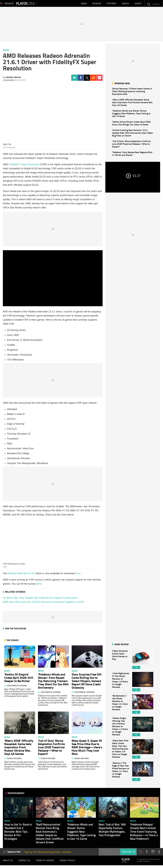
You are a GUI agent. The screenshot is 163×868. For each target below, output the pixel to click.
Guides (138, 4)
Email (74, 79)
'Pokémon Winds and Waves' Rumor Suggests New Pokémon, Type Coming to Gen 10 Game (131, 115)
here (78, 575)
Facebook (81, 79)
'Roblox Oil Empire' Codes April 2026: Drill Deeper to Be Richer (19, 679)
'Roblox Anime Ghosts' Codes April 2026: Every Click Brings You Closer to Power (131, 124)
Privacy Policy (68, 862)
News (84, 4)
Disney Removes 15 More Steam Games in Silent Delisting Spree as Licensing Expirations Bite (132, 93)
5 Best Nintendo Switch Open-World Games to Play (121, 661)
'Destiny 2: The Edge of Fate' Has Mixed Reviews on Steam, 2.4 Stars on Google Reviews (121, 773)
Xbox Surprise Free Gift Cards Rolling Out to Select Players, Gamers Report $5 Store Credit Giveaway (87, 682)
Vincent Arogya (13, 79)
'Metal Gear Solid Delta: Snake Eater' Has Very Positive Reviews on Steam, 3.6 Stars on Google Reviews (121, 750)
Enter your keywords (148, 4)
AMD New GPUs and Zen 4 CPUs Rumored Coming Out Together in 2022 (43, 603)
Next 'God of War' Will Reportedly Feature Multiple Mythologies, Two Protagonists (112, 831)
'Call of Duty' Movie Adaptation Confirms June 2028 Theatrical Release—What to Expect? (131, 145)
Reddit (93, 79)
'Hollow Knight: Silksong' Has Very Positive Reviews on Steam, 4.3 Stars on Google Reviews (121, 728)
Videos (125, 4)
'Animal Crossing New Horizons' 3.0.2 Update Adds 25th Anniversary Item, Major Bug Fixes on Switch (133, 134)
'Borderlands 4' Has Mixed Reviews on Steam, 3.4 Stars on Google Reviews (121, 705)
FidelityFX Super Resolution (24, 166)
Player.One (36, 4)
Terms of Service (45, 862)
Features (111, 4)
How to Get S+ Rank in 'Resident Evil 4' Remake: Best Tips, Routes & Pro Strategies (18, 833)
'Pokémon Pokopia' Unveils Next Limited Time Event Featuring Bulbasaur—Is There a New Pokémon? (144, 833)
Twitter (87, 79)
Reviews (97, 4)
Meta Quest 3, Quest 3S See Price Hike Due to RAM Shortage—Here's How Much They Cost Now (87, 748)
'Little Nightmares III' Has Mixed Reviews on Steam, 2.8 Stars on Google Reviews (121, 683)
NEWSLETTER (14, 853)
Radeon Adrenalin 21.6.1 (21, 575)
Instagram (153, 853)
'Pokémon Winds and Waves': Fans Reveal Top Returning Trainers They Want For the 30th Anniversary (53, 682)
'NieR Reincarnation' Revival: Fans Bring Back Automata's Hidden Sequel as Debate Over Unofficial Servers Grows (50, 835)
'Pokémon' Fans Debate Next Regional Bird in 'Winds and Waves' (132, 155)
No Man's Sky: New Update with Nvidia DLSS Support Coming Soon (40, 599)
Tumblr (159, 853)
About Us (8, 862)
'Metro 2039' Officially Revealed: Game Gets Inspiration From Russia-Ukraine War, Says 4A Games (133, 104)
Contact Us (24, 862)
